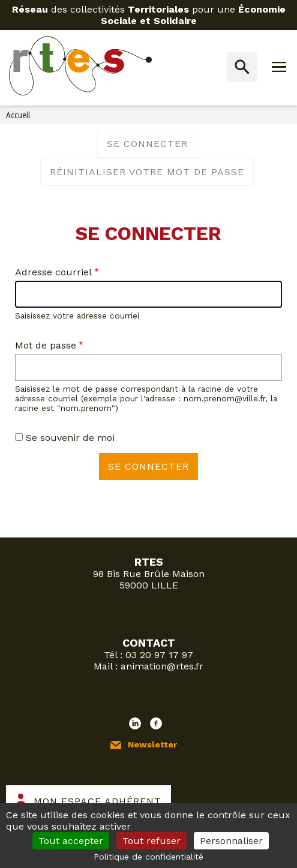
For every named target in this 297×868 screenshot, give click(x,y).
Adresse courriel (53, 272)
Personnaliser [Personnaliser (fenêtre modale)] (231, 841)
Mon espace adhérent (97, 801)
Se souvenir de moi (70, 438)
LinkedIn (135, 723)
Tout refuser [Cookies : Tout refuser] (151, 841)
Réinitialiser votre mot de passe (147, 172)
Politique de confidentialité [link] (148, 857)
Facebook (156, 723)
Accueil (18, 115)
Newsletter (152, 744)
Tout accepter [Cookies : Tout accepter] (71, 841)
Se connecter (147, 144)
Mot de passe (46, 345)
